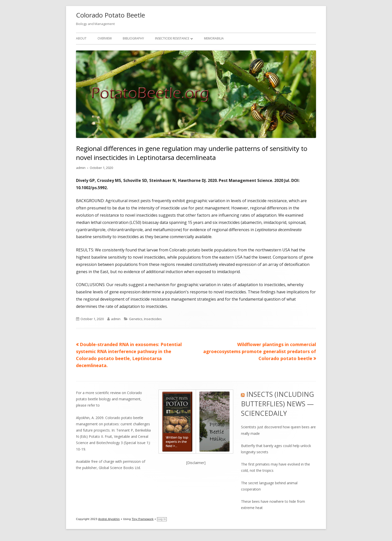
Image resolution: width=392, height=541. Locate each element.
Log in (162, 519)
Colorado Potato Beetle (110, 15)
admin (81, 168)
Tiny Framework (143, 519)
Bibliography (133, 38)
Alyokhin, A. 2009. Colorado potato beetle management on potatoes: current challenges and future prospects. (113, 424)
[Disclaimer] (196, 463)
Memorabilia (214, 38)
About (81, 38)
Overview (105, 38)
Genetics (136, 319)
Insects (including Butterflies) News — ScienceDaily (277, 404)
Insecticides (153, 319)
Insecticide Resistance (172, 38)
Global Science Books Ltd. (120, 468)
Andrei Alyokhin (109, 519)
